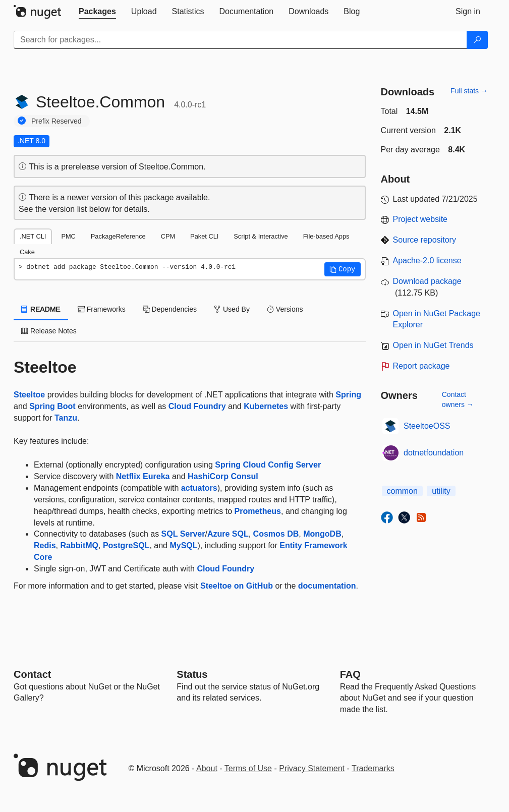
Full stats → (469, 91)
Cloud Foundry (197, 406)
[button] (343, 269)
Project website (420, 219)
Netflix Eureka (143, 476)
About (207, 768)
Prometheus (258, 511)
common (402, 491)
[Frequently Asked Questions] (350, 674)
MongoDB (322, 534)
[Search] (477, 40)
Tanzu (66, 418)
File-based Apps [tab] (326, 236)
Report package (421, 366)
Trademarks (373, 768)
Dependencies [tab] (170, 309)
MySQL (183, 545)
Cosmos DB (276, 534)
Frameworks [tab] (102, 309)
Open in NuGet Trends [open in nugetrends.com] (433, 345)
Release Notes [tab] (49, 331)
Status (192, 674)
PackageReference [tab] (118, 236)
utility (441, 491)
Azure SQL (228, 534)
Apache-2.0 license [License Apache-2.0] (427, 260)
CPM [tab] (168, 236)
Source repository (425, 240)
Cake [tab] (27, 252)
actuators (199, 488)
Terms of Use (248, 768)
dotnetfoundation (434, 453)
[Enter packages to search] (240, 40)
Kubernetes (266, 406)
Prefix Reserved (56, 121)
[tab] (97, 12)
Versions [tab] (285, 309)
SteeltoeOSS (427, 426)
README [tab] (41, 309)
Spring (348, 395)
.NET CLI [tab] (33, 236)
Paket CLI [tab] (204, 236)
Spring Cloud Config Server (268, 465)
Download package (427, 281)
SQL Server (183, 534)
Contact (32, 674)
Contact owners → (458, 399)
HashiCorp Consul (223, 476)
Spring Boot (52, 406)
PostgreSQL (126, 545)
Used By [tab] (232, 309)
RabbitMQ (79, 545)
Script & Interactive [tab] (261, 236)
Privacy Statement (312, 768)
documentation (327, 586)
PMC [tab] (68, 236)
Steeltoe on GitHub (237, 586)
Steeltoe (29, 395)
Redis (45, 545)
